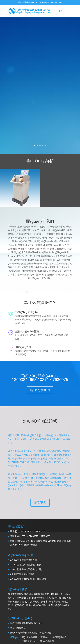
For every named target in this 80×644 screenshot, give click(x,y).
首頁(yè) (14, 629)
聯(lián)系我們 (40, 382)
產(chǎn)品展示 (29, 629)
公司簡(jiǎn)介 (59, 629)
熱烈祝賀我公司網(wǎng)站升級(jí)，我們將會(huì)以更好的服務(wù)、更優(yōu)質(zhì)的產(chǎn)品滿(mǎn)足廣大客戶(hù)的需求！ (39, 431)
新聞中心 (45, 629)
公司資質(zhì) (30, 633)
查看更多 (40, 494)
